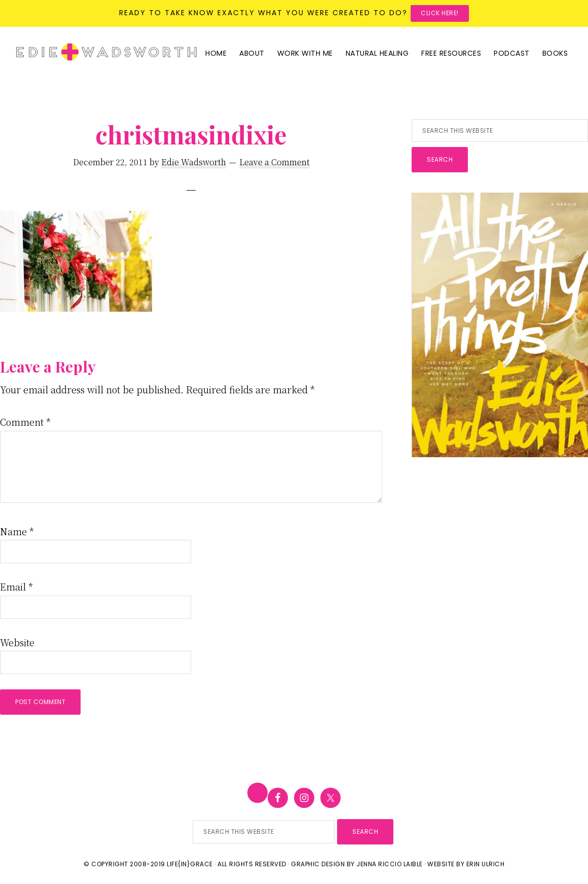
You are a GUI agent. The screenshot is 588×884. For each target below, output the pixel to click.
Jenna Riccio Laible (390, 864)
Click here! (440, 13)
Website (17, 642)
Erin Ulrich (486, 864)
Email (16, 586)
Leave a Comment (274, 162)
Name (17, 531)
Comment (25, 422)
